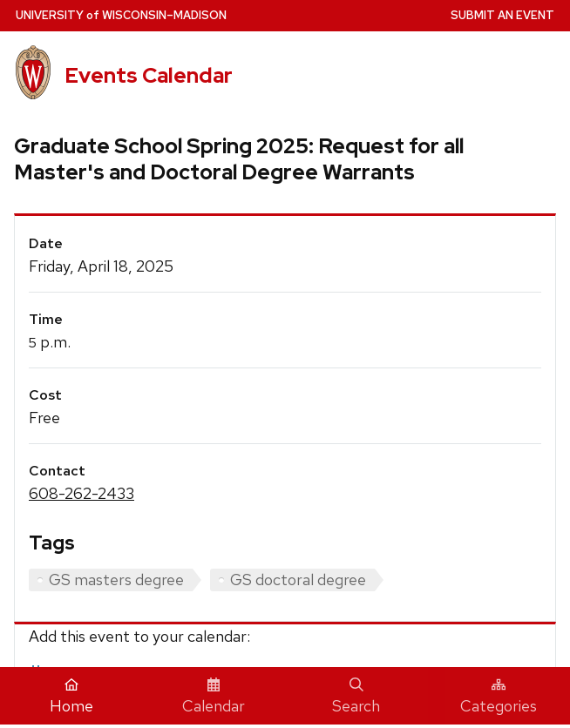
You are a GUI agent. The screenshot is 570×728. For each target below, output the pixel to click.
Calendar (214, 697)
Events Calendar (149, 75)
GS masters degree (116, 580)
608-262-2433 (81, 493)
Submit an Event (502, 15)
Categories (499, 697)
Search (356, 697)
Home (71, 697)
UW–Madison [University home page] (121, 15)
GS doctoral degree (298, 580)
